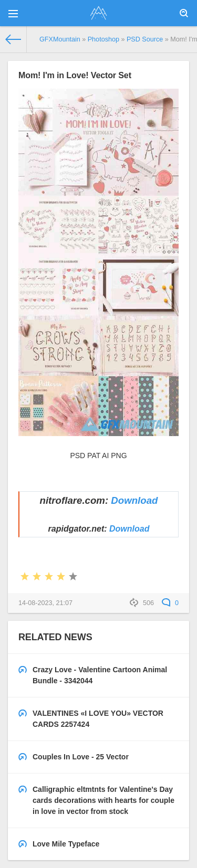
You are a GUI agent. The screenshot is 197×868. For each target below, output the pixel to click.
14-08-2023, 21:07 (45, 603)
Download (134, 500)
